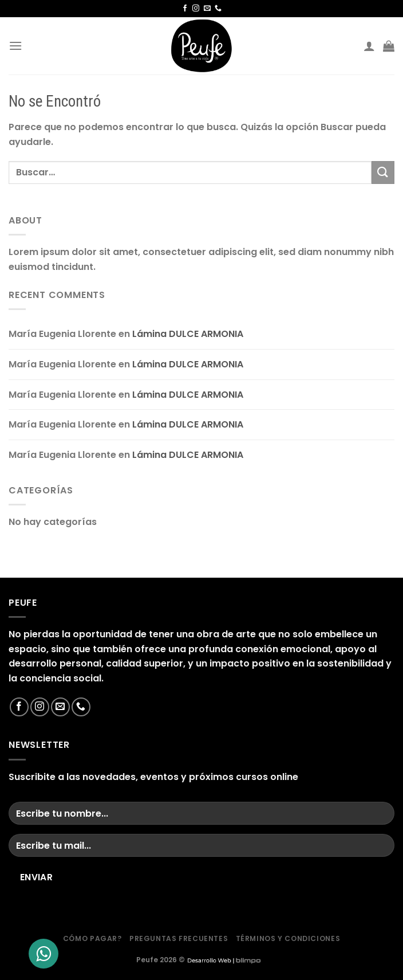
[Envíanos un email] (207, 9)
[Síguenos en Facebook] (185, 9)
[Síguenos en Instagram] (196, 9)
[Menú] (15, 46)
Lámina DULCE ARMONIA (188, 334)
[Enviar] (383, 172)
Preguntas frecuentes (179, 938)
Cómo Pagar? (92, 938)
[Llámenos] (218, 9)
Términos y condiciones (288, 938)
